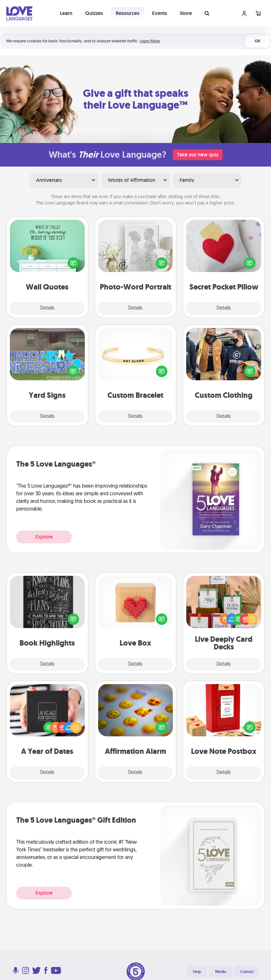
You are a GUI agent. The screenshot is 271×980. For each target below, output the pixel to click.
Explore (44, 537)
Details (47, 308)
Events (160, 13)
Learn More (150, 41)
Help (197, 972)
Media (221, 972)
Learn (66, 13)
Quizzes (94, 13)
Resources (128, 13)
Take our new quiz (198, 155)
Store (186, 13)
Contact (247, 972)
